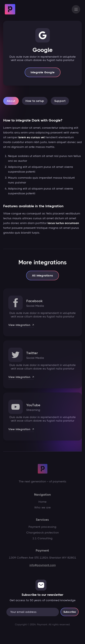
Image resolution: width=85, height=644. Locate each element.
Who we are (42, 507)
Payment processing (42, 527)
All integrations (42, 276)
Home (43, 502)
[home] (10, 9)
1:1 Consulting (43, 538)
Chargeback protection (42, 533)
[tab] (11, 102)
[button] (76, 9)
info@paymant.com (43, 565)
